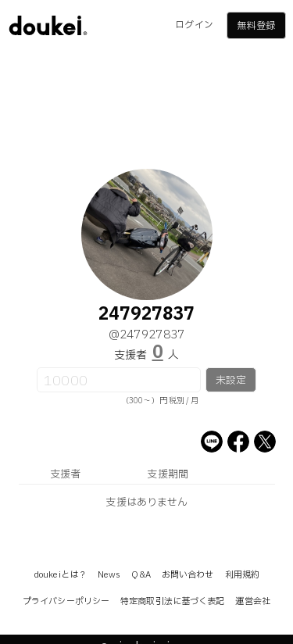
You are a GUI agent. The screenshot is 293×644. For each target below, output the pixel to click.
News (109, 575)
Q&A (141, 575)
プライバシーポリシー (66, 601)
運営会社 (252, 601)
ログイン (194, 25)
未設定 (231, 381)
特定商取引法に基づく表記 (172, 601)
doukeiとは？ (60, 575)
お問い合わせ (188, 575)
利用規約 (242, 575)
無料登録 (255, 26)
